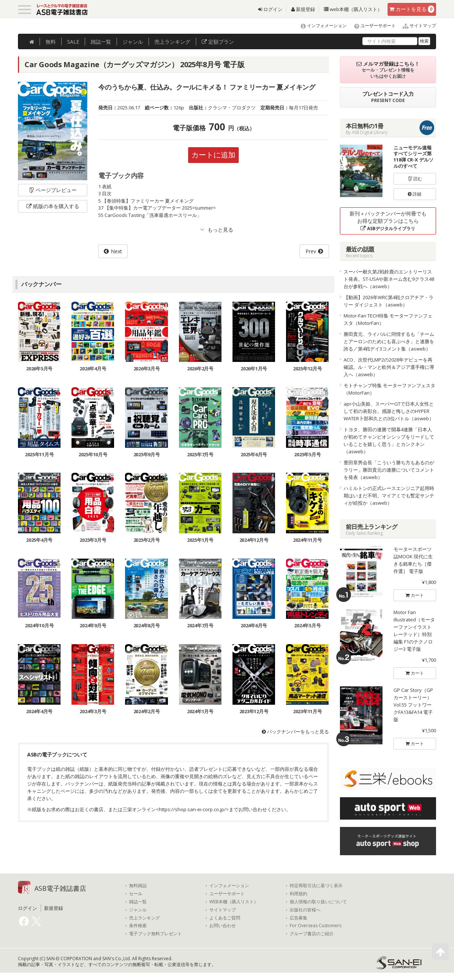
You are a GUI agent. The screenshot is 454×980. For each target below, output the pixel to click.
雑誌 (101, 42)
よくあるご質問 (225, 918)
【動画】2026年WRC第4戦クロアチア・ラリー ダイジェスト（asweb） (389, 301)
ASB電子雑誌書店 (60, 888)
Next (116, 251)
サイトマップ (416, 26)
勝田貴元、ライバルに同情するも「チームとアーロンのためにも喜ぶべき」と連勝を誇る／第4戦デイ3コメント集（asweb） (389, 341)
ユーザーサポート (372, 26)
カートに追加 (213, 155)
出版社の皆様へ (305, 910)
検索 (424, 41)
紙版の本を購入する (53, 206)
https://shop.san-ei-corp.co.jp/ (192, 809)
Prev (311, 251)
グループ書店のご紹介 (312, 934)
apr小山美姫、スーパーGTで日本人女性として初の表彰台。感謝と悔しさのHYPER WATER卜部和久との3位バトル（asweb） (389, 411)
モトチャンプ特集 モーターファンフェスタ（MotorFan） (389, 389)
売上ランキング (144, 918)
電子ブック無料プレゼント (155, 934)
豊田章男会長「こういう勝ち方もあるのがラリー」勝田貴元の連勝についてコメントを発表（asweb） (389, 470)
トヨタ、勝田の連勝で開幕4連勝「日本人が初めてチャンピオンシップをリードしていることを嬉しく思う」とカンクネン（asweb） (389, 440)
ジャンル (133, 42)
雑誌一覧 (138, 902)
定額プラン (218, 42)
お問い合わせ (223, 926)
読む (415, 179)
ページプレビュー (53, 190)
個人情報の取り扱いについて (318, 902)
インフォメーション (320, 26)
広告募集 (299, 918)
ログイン (270, 9)
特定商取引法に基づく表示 (316, 886)
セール (136, 894)
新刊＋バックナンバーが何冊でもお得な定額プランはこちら (388, 221)
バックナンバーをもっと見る (295, 732)
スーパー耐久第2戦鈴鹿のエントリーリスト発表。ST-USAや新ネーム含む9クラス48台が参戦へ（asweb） (389, 279)
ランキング (172, 42)
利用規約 (299, 894)
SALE (73, 42)
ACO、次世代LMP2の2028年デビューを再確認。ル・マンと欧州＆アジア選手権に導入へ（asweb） (389, 367)
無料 (51, 42)
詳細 (415, 194)
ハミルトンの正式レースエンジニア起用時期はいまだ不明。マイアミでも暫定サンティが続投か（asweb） (389, 496)
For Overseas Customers (316, 926)
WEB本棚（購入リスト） (234, 902)
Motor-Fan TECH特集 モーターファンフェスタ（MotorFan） (388, 319)
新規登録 (303, 9)
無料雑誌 (138, 886)
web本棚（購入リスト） (353, 9)
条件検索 (138, 926)
